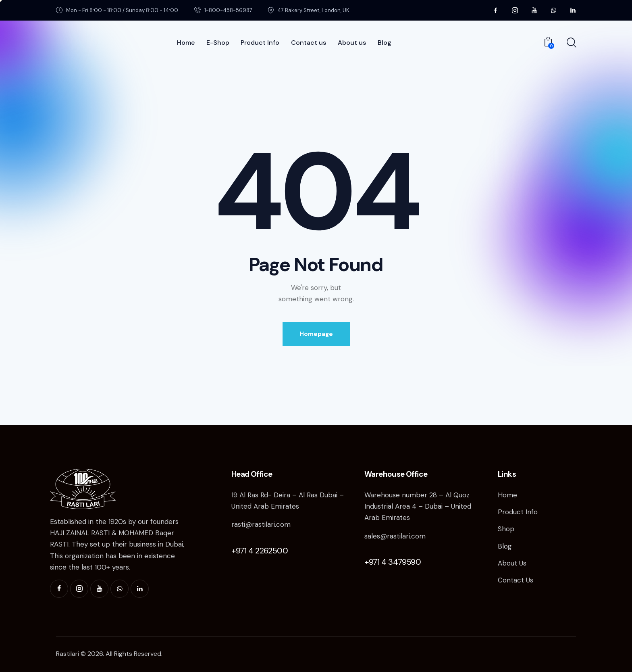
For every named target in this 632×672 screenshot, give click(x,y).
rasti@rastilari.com (261, 524)
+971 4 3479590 (393, 562)
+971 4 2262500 (260, 551)
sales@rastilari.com (395, 536)
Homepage (316, 334)
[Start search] (571, 43)
